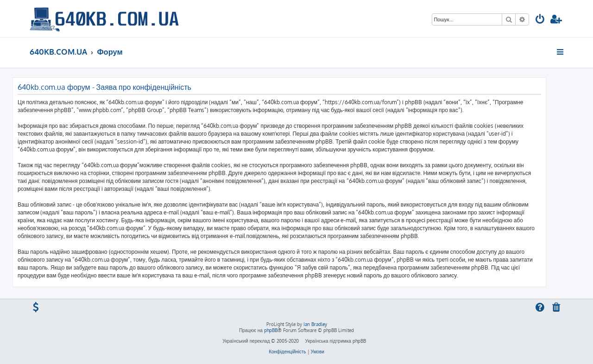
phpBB (271, 330)
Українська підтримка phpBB (335, 341)
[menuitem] (540, 20)
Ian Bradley (315, 324)
